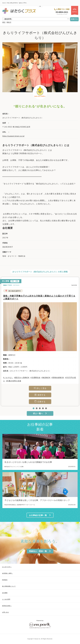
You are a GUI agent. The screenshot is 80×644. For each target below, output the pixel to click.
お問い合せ (5, 612)
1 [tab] (34, 409)
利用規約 (5, 580)
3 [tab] (40, 409)
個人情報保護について (9, 586)
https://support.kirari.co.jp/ (13, 136)
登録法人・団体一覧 (40, 551)
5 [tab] (46, 409)
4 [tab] (43, 409)
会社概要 (5, 593)
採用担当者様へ (7, 606)
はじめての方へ (7, 567)
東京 (4, 22)
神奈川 (9, 22)
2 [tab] (37, 409)
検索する (74, 19)
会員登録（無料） (7, 573)
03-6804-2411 (62, 12)
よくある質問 (6, 599)
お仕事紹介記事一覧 (40, 515)
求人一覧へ (40, 413)
